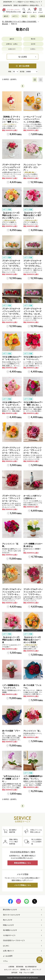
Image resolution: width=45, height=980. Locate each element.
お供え (33, 16)
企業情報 (11, 967)
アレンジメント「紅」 (32, 731)
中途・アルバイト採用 (26, 973)
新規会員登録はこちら (23, 863)
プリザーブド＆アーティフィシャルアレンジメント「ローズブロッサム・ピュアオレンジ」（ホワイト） (11, 266)
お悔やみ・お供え (12, 44)
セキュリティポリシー (11, 970)
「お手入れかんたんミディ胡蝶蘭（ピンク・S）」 (11, 779)
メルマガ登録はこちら (23, 885)
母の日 (24, 16)
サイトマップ (37, 970)
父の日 (33, 44)
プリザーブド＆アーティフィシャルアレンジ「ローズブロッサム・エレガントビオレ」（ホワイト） (32, 266)
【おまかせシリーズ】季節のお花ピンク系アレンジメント (32, 215)
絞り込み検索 (23, 66)
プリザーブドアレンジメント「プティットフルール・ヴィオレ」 (32, 450)
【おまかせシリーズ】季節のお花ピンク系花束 (11, 640)
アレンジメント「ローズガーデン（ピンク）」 (32, 167)
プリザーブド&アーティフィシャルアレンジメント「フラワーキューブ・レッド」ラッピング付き (33, 594)
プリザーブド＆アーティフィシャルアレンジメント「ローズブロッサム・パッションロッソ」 (11, 314)
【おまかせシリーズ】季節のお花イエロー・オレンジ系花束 (32, 640)
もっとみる (23, 57)
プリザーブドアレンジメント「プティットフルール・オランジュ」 (11, 450)
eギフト (15, 16)
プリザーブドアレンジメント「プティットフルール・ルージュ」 (11, 498)
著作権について (25, 970)
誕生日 (6, 16)
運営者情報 (20, 967)
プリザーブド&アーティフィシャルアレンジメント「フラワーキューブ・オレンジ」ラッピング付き (12, 594)
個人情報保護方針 (31, 967)
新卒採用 (14, 973)
